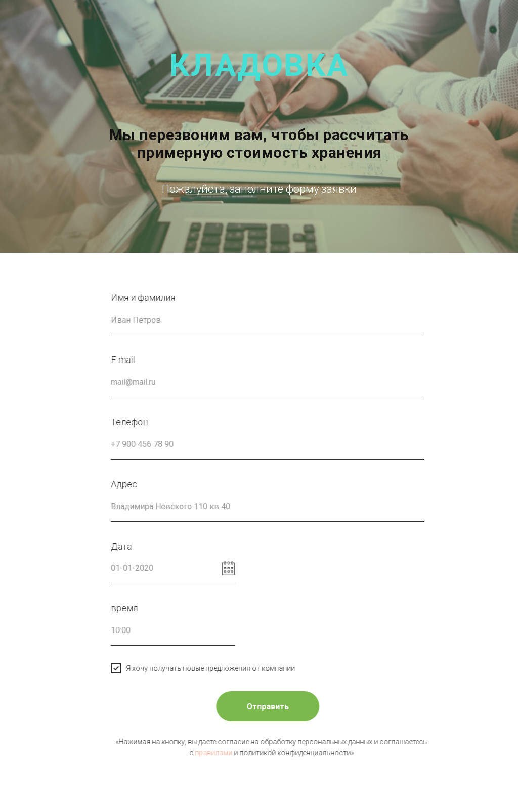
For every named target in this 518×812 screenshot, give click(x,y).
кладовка (259, 65)
